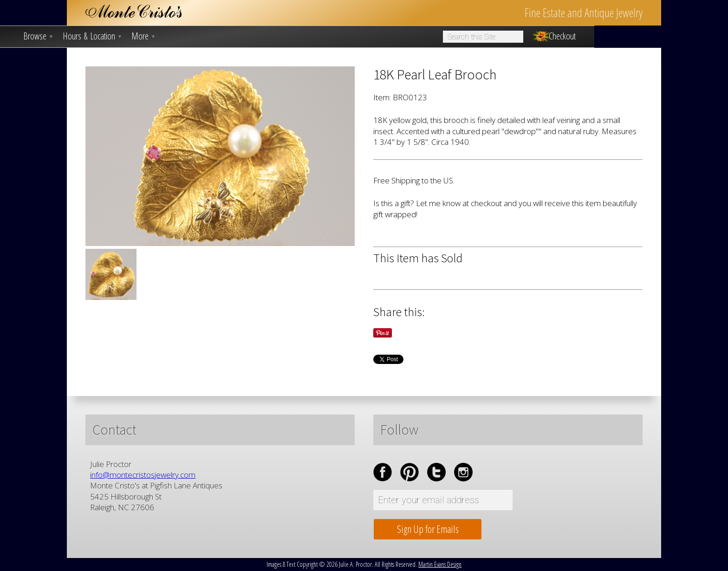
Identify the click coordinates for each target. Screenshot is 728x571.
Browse (38, 36)
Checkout (562, 36)
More (143, 36)
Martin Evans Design (440, 564)
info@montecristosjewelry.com (143, 475)
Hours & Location (92, 36)
